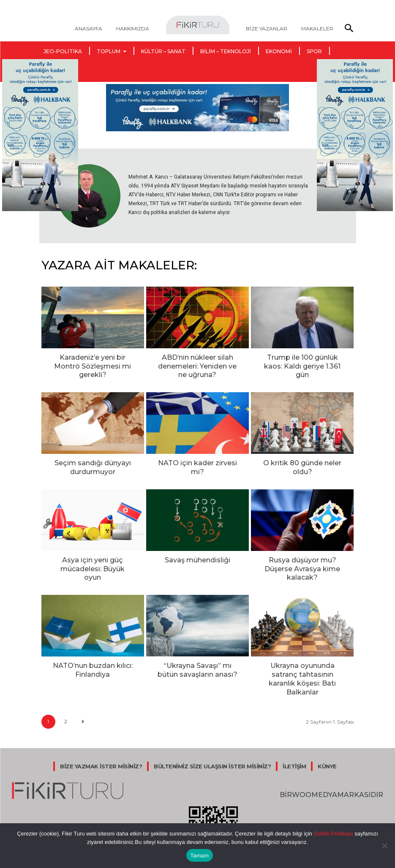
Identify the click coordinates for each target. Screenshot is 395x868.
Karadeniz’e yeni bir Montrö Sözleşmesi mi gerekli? (93, 360)
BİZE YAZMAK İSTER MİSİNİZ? (101, 732)
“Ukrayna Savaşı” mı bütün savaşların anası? (197, 648)
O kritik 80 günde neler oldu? (302, 461)
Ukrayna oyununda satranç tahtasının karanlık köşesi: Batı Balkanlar (302, 652)
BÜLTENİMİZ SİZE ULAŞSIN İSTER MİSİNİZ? (212, 732)
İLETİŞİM (294, 732)
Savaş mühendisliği (197, 551)
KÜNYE (327, 732)
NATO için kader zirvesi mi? (197, 457)
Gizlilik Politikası (333, 834)
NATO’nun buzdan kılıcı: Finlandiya (93, 648)
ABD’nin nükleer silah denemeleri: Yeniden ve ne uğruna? (197, 364)
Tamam (200, 856)
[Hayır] (384, 846)
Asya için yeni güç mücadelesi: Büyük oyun (93, 555)
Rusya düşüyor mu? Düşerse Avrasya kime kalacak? (302, 555)
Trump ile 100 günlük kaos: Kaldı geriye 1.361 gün (302, 360)
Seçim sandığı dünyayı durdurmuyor (93, 461)
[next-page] (83, 688)
